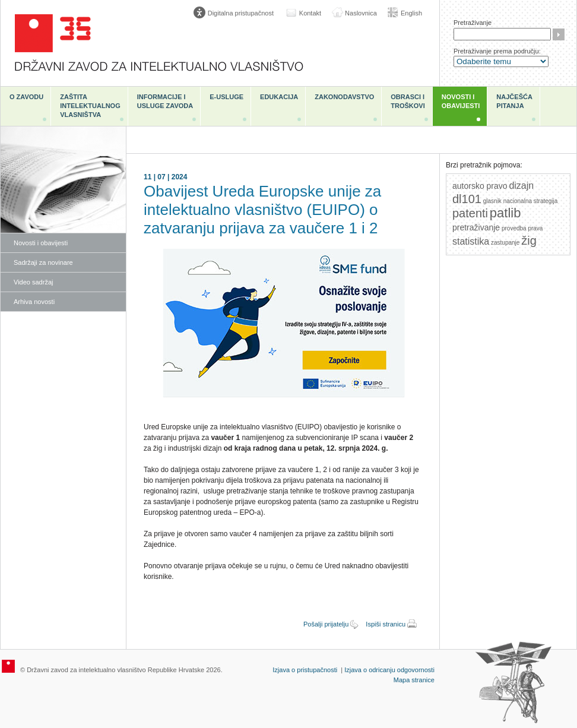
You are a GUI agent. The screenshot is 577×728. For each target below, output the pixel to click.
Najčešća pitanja (514, 101)
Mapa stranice (414, 680)
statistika (471, 241)
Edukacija (279, 97)
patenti (470, 213)
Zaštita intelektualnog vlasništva (90, 106)
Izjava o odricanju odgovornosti (389, 670)
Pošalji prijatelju (326, 624)
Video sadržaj (33, 282)
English (411, 13)
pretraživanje (476, 227)
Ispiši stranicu (386, 624)
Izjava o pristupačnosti (305, 670)
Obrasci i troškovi (408, 101)
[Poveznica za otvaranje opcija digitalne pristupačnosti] (236, 13)
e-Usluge (226, 97)
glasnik (492, 201)
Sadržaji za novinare (43, 262)
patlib (505, 213)
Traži (559, 34)
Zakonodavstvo (344, 97)
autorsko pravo (480, 186)
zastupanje (505, 243)
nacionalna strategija (531, 201)
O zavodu (26, 97)
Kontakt (310, 13)
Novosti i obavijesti (461, 101)
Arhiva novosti (34, 302)
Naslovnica (361, 13)
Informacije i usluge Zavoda (165, 101)
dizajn (521, 186)
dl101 (467, 199)
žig (529, 240)
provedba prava (522, 228)
